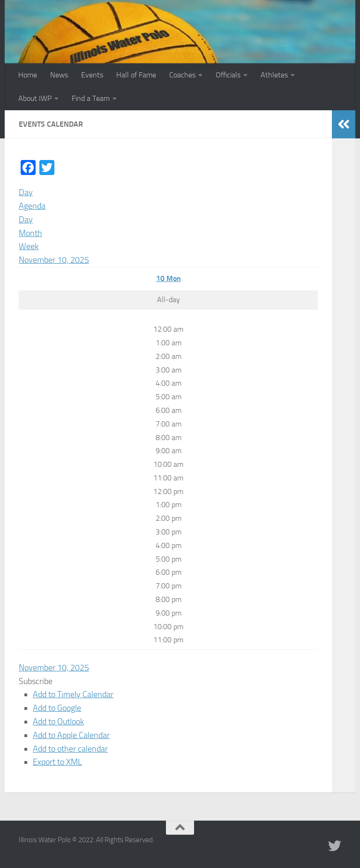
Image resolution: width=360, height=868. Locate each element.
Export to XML (57, 762)
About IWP (35, 98)
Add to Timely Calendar (73, 694)
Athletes (274, 75)
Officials (228, 75)
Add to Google (57, 708)
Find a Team (91, 98)
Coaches (182, 75)
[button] (36, 681)
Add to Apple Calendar (71, 735)
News (59, 75)
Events (92, 75)
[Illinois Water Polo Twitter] (335, 846)
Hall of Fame (136, 75)
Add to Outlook (58, 722)
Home (28, 75)
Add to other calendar (70, 749)
